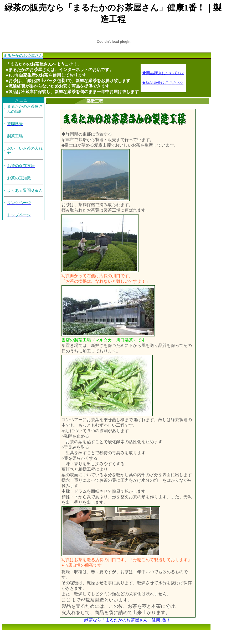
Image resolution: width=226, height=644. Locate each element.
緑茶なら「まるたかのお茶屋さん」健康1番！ (127, 620)
